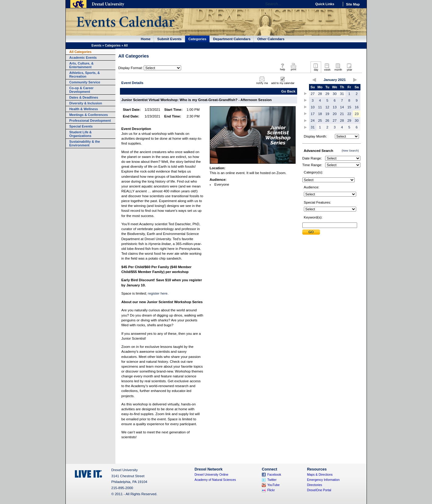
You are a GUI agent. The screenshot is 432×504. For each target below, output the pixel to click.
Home (146, 39)
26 (327, 121)
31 (342, 94)
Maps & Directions (320, 475)
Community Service (85, 82)
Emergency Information (323, 480)
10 (313, 107)
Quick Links (325, 4)
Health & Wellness (84, 109)
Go (306, 4)
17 (313, 114)
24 (313, 121)
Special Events (81, 126)
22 (349, 114)
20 (335, 114)
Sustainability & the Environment (85, 143)
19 (327, 114)
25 (320, 121)
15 (349, 107)
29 (327, 94)
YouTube (274, 485)
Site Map (353, 4)
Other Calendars (271, 39)
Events (97, 45)
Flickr (271, 490)
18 (320, 114)
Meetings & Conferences (89, 115)
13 (335, 107)
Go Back (288, 91)
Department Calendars (232, 39)
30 (335, 94)
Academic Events (83, 58)
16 (357, 107)
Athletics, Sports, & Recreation (85, 75)
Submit (311, 232)
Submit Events (170, 39)
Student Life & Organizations (81, 134)
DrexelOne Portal (319, 490)
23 (357, 114)
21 (342, 114)
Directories (314, 485)
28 (320, 94)
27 (313, 94)
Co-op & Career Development (82, 90)
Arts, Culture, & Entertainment (82, 65)
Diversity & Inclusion (86, 103)
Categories (198, 39)
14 (342, 107)
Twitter (272, 480)
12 (327, 107)
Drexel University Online (211, 475)
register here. (158, 293)
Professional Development (90, 121)
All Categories (81, 52)
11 (320, 107)
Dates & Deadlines (84, 97)
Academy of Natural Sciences (215, 480)
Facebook (274, 475)
